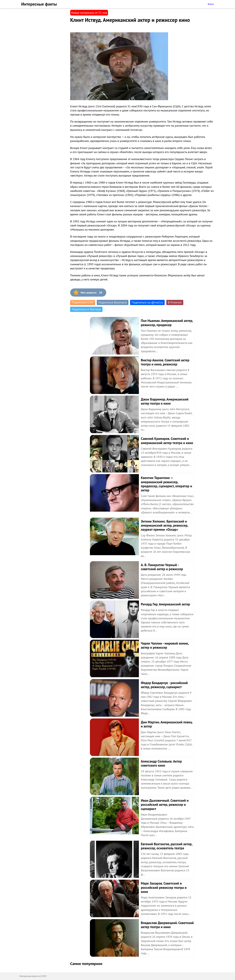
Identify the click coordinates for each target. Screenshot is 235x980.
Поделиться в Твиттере (86, 309)
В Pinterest (175, 302)
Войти (211, 4)
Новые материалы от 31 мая (89, 13)
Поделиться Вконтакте (113, 302)
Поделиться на (147, 302)
